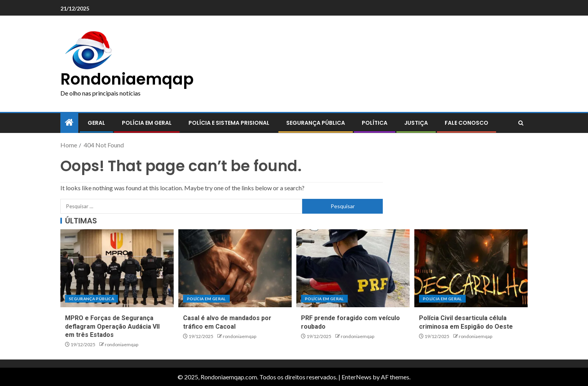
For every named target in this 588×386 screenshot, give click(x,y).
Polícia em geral (147, 123)
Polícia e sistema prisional (229, 123)
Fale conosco (467, 123)
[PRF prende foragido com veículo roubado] (353, 268)
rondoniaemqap (121, 344)
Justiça (416, 123)
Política (375, 123)
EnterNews (356, 377)
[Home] (69, 123)
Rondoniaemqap (127, 79)
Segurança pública (316, 123)
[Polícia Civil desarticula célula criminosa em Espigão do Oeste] (471, 268)
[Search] (521, 123)
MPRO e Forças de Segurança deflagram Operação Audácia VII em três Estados (112, 326)
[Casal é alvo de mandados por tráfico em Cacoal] (235, 268)
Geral (96, 123)
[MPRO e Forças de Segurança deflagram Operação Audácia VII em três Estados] (117, 268)
